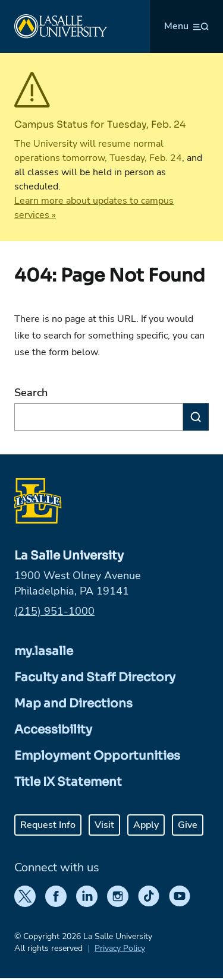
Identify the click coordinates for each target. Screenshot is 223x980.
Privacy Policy (120, 948)
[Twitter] (25, 896)
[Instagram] (118, 896)
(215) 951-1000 (54, 611)
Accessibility (53, 730)
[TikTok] (149, 896)
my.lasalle (44, 651)
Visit (104, 825)
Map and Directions (73, 704)
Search (31, 393)
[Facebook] (56, 896)
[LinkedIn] (87, 896)
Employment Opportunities (97, 756)
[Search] (196, 417)
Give (188, 825)
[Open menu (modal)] (186, 26)
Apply (146, 825)
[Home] (61, 26)
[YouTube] (180, 896)
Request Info (48, 825)
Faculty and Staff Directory (95, 677)
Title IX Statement (68, 782)
